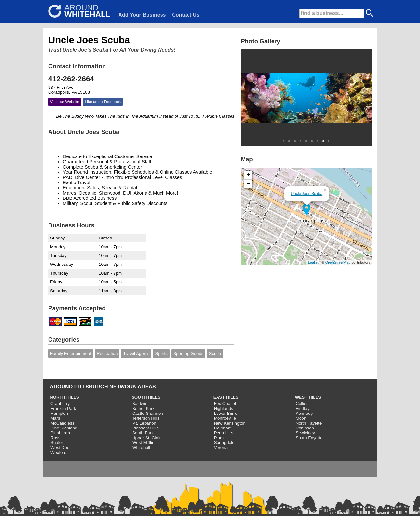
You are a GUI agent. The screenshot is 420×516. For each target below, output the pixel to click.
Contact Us (186, 15)
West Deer (61, 448)
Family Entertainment (71, 353)
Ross (55, 438)
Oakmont (223, 428)
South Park (143, 433)
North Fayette (309, 423)
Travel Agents (136, 353)
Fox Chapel (225, 404)
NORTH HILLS (64, 397)
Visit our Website (65, 102)
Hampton (59, 413)
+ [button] (249, 175)
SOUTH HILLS (146, 397)
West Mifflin (143, 443)
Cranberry (60, 404)
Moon (301, 418)
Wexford (58, 452)
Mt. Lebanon (144, 423)
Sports (161, 353)
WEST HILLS (308, 397)
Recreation (107, 353)
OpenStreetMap (338, 262)
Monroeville (225, 418)
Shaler (57, 443)
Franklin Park (63, 408)
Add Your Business (142, 15)
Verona (221, 448)
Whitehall (141, 448)
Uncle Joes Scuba (307, 194)
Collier (302, 404)
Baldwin (140, 404)
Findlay (303, 408)
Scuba (215, 353)
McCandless (62, 423)
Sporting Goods (188, 353)
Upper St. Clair (146, 438)
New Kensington (230, 423)
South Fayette (309, 438)
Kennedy (304, 413)
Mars (55, 418)
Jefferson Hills (146, 418)
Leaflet (313, 262)
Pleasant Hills (145, 428)
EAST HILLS (226, 397)
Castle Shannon (148, 413)
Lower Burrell (227, 413)
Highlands (224, 408)
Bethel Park (143, 408)
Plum (219, 438)
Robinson (305, 428)
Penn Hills (224, 433)
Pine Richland (64, 428)
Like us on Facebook (103, 102)
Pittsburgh (60, 433)
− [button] (249, 184)
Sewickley (305, 433)
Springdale (224, 443)
